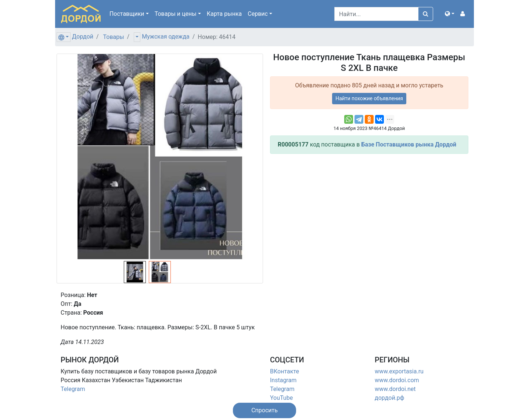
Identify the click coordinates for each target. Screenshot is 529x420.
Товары (114, 37)
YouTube (281, 398)
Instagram (283, 380)
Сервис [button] (258, 14)
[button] (450, 14)
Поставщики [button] (127, 14)
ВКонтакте (285, 371)
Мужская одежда (165, 37)
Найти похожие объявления (369, 98)
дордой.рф (389, 398)
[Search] (376, 14)
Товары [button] (176, 14)
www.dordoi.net (395, 389)
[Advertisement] (369, 211)
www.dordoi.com (397, 380)
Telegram (73, 389)
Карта (224, 14)
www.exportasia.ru (399, 371)
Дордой (83, 37)
